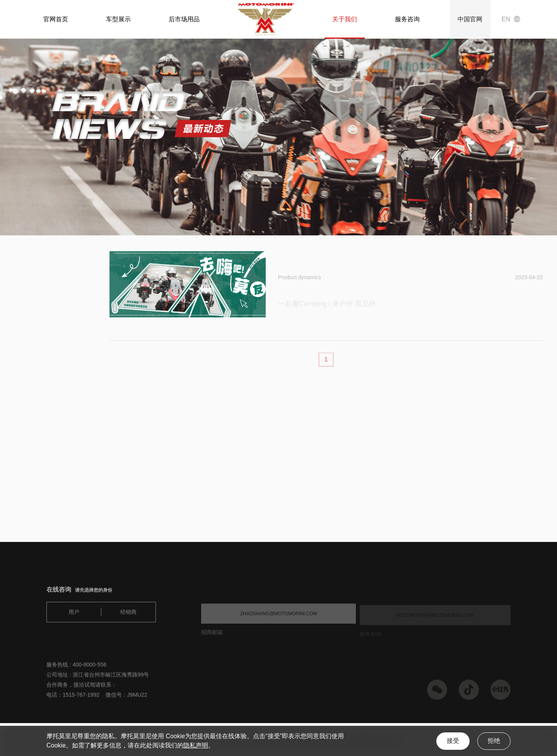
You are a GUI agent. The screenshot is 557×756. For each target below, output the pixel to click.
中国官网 (470, 19)
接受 (453, 741)
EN (506, 19)
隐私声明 (196, 745)
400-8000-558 (90, 668)
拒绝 (494, 741)
